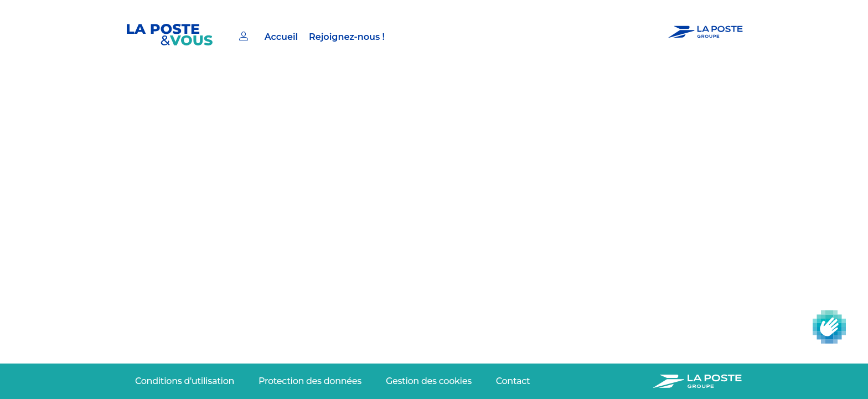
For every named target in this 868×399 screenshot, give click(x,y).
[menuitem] (270, 33)
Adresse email (157, 261)
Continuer (160, 297)
